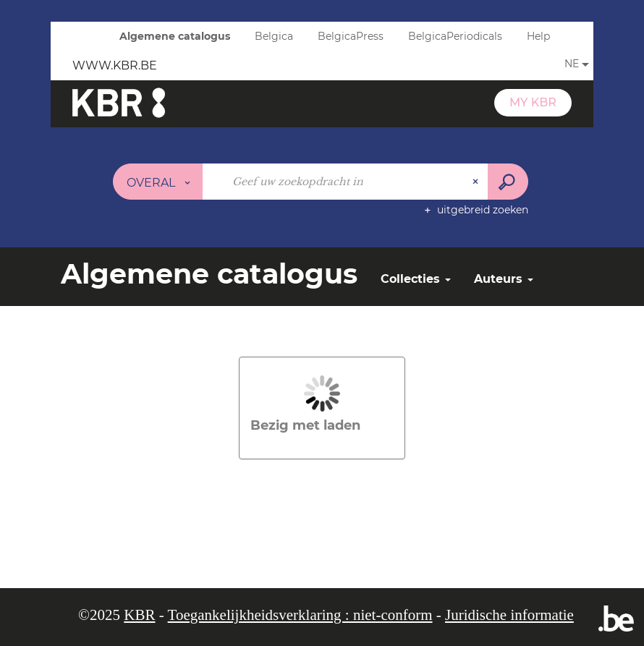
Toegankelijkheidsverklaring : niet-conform (300, 615)
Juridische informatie (509, 615)
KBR (139, 615)
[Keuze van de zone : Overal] (158, 182)
